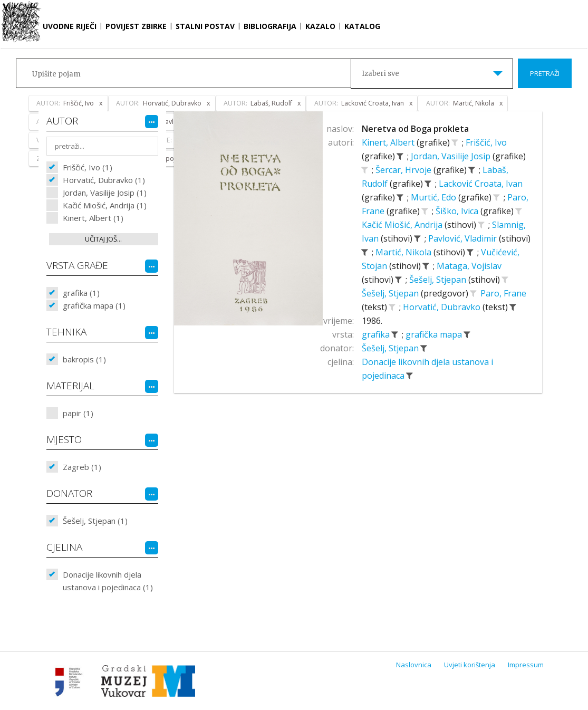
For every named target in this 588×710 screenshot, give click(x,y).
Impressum (526, 665)
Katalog (362, 26)
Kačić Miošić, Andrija (403, 225)
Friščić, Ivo (486, 142)
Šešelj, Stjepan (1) (95, 521)
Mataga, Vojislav (469, 266)
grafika (377, 334)
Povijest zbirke (136, 26)
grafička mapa (435, 334)
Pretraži (545, 73)
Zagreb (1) (82, 467)
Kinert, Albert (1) (93, 218)
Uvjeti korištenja (470, 665)
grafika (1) (81, 293)
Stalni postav (205, 26)
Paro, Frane (503, 293)
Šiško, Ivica (458, 211)
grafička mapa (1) (94, 305)
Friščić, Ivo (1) (88, 167)
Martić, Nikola (404, 252)
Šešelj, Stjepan (439, 280)
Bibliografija (270, 26)
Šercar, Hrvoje (404, 170)
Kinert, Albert (389, 142)
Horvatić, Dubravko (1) (104, 180)
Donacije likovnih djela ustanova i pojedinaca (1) (108, 581)
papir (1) (78, 413)
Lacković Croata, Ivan (481, 184)
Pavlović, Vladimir (464, 238)
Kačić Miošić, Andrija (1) (105, 205)
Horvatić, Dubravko (443, 307)
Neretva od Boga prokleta (415, 129)
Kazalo (320, 26)
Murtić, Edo (435, 197)
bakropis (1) (84, 359)
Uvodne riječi (70, 26)
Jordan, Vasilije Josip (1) (105, 193)
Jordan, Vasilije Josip (452, 156)
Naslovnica (414, 665)
